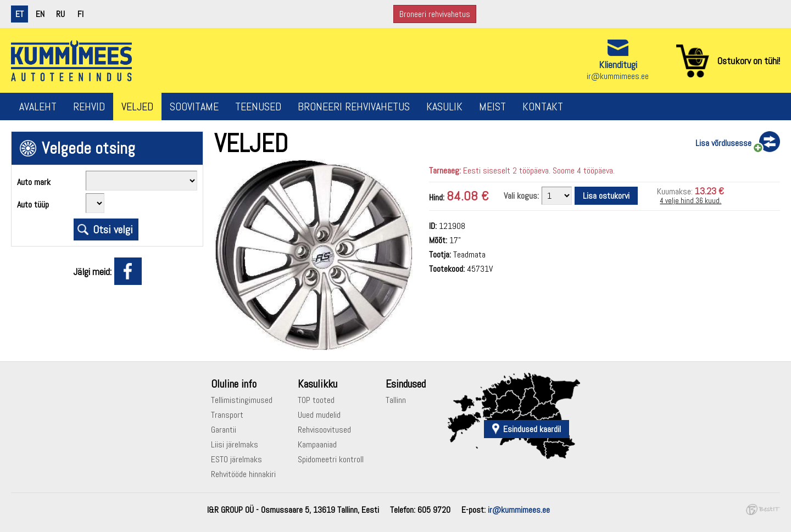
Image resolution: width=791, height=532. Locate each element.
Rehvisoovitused (324, 430)
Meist (492, 107)
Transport (227, 415)
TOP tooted (316, 400)
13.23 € (709, 191)
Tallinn (396, 400)
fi (80, 14)
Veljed (137, 107)
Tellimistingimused (242, 400)
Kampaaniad (317, 444)
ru (60, 14)
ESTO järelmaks (236, 459)
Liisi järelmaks (235, 444)
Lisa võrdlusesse (723, 143)
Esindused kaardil (532, 429)
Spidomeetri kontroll (331, 459)
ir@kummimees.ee (618, 76)
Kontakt (543, 107)
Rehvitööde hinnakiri (243, 474)
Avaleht (38, 107)
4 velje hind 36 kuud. (690, 201)
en (40, 14)
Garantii (224, 430)
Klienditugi (618, 65)
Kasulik (444, 107)
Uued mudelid (319, 415)
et (20, 14)
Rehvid (89, 107)
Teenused (258, 107)
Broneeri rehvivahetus (435, 14)
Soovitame (194, 107)
